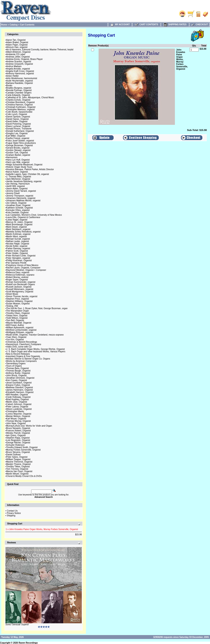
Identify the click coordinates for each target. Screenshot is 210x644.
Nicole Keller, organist (17, 246)
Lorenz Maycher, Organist (19, 414)
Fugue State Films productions (21, 143)
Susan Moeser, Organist (18, 304)
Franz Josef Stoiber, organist (20, 141)
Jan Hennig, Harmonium (18, 184)
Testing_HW (12, 306)
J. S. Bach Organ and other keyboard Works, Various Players (36, 352)
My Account (120, 25)
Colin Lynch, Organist (17, 114)
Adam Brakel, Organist (17, 42)
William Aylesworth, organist (20, 328)
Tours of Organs (14, 366)
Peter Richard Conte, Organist (21, 256)
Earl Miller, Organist (16, 136)
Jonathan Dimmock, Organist (20, 378)
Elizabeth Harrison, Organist (20, 392)
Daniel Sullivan (14, 455)
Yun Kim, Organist (15, 340)
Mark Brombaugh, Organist (19, 225)
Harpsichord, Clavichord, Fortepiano (24, 344)
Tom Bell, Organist (15, 320)
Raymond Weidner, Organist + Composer (26, 270)
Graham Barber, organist (18, 155)
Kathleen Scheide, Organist (20, 208)
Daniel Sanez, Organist (18, 119)
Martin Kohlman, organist (18, 234)
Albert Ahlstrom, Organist (18, 52)
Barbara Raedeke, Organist (20, 83)
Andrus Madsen (14, 66)
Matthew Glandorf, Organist (20, 387)
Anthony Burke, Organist (18, 373)
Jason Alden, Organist (17, 189)
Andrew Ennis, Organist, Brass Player (25, 59)
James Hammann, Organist (20, 390)
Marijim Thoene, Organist (19, 464)
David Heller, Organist (17, 121)
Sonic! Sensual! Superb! (17, 625)
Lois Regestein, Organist (18, 440)
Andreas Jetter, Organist (18, 57)
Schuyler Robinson (15, 445)
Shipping (11, 516)
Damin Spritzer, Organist (18, 117)
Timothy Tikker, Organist (18, 467)
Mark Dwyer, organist (17, 227)
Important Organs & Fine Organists (23, 356)
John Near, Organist (16, 423)
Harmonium (12, 157)
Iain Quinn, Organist (16, 435)
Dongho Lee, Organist (17, 133)
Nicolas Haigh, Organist (18, 244)
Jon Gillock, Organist (16, 203)
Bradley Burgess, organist (19, 88)
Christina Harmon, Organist (20, 105)
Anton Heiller (13, 76)
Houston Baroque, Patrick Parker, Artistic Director (30, 169)
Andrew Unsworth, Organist (20, 64)
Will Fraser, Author (15, 325)
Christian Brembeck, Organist (21, 102)
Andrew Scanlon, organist (19, 62)
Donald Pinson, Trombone (19, 129)
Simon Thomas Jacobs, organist (22, 296)
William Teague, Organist (18, 459)
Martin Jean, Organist (17, 402)
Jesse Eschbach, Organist (19, 383)
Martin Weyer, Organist (17, 474)
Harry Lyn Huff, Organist (18, 160)
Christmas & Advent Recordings (22, 342)
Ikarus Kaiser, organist (17, 172)
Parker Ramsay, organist (18, 248)
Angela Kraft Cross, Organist (20, 71)
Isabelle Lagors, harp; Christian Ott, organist (28, 174)
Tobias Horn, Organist (17, 316)
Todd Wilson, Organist (17, 318)
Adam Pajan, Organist (17, 45)
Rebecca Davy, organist (18, 272)
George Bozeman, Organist (20, 145)
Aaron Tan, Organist (16, 40)
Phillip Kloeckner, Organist (19, 260)
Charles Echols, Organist (18, 100)
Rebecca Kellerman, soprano (20, 275)
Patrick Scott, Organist (17, 251)
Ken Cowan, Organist (17, 380)
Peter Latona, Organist (17, 407)
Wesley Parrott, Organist (18, 433)
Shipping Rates (175, 25)
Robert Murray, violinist (17, 277)
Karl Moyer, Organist (16, 419)
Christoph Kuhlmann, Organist (21, 107)
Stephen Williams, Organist (20, 301)
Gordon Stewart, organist (18, 150)
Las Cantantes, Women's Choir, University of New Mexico (34, 215)
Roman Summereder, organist (21, 282)
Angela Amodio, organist (18, 69)
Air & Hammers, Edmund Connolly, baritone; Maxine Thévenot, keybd (40, 50)
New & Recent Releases (18, 354)
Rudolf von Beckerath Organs (21, 284)
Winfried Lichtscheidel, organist (21, 330)
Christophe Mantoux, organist (21, 109)
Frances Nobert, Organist (19, 431)
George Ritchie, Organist (18, 443)
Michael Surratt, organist (18, 239)
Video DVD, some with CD (19, 347)
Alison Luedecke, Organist (19, 409)
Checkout (199, 25)
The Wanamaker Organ (18, 311)
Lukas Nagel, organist (17, 220)
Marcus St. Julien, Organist (19, 222)
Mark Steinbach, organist (18, 229)
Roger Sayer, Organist (17, 280)
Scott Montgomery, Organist (20, 292)
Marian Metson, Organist (18, 416)
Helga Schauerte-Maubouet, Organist (24, 165)
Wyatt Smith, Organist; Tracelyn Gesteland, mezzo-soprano (35, 335)
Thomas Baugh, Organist (18, 371)
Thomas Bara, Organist (18, 368)
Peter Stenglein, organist (18, 258)
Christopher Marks (15, 411)
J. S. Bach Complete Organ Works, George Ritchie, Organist (36, 349)
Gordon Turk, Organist (17, 153)
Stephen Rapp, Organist (18, 438)
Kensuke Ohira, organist (18, 210)
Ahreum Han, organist (17, 47)
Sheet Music (12, 294)
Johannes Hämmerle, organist (21, 198)
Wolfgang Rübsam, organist (20, 332)
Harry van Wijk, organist (18, 162)
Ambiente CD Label (16, 54)
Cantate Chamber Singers (19, 93)
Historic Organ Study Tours (19, 167)
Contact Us (12, 511)
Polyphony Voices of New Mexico (22, 265)
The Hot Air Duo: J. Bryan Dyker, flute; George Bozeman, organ (37, 308)
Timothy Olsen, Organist (18, 313)
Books (9, 86)
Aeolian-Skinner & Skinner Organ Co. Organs (28, 359)
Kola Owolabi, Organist (17, 213)
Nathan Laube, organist (18, 241)
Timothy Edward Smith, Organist (22, 447)
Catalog (14, 25)
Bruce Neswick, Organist (18, 428)
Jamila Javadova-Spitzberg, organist (24, 181)
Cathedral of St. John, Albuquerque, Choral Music (30, 97)
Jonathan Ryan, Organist (18, 205)
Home (4, 25)
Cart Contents (27, 25)
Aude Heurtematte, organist (20, 81)
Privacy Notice (14, 513)
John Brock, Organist (16, 375)
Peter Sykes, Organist (17, 457)
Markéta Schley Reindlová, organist (23, 232)
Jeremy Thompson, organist (20, 196)
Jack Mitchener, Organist (18, 179)
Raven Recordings (28, 643)
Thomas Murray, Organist (19, 421)
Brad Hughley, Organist (18, 399)
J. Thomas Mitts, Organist (19, 177)
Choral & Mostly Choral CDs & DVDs (24, 476)
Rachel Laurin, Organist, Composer (23, 268)
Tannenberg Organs (16, 364)
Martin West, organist (17, 236)
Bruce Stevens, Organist (18, 452)
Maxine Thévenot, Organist (19, 462)
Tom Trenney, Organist (17, 469)
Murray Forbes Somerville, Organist (24, 450)
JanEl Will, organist (16, 186)
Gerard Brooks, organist (18, 148)
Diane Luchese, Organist (18, 126)
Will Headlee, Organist (17, 395)
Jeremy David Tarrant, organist (21, 191)
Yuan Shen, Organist (16, 337)
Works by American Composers (22, 361)
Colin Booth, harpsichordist (19, 112)
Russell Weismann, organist (20, 289)
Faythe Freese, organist (18, 138)
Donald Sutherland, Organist (20, 131)
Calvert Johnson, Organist (19, 404)
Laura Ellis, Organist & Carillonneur (23, 217)
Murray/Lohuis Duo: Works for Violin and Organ (29, 426)
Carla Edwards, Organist (18, 95)
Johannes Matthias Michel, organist (23, 201)
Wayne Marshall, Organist (19, 323)
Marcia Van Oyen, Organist (19, 471)
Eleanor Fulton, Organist (18, 385)
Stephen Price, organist (18, 299)
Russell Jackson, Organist (19, 287)
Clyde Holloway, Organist (19, 397)
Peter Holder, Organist (17, 253)
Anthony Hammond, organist (20, 74)
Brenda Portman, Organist (19, 90)
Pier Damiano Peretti (16, 263)
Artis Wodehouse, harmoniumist (22, 78)
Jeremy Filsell (13, 193)
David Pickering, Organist (19, 124)
